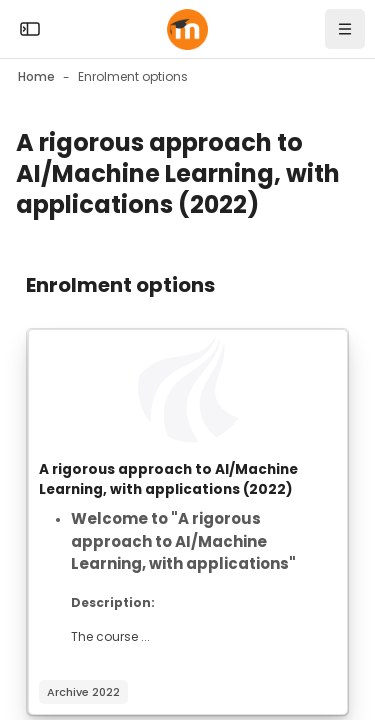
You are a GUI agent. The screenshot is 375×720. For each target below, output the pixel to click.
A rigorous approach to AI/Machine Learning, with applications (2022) (168, 479)
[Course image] (188, 390)
